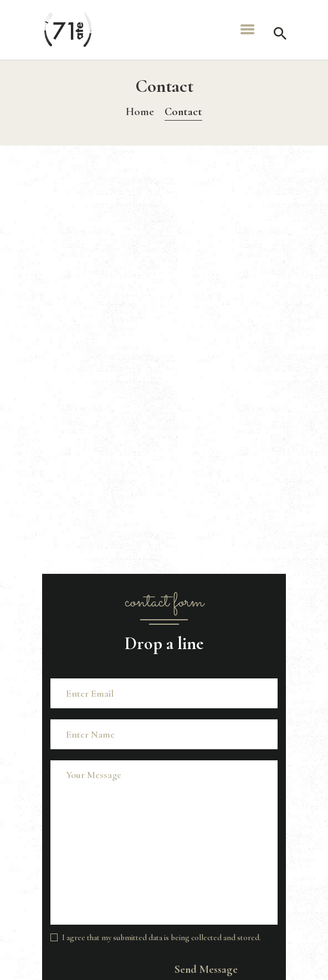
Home (140, 112)
